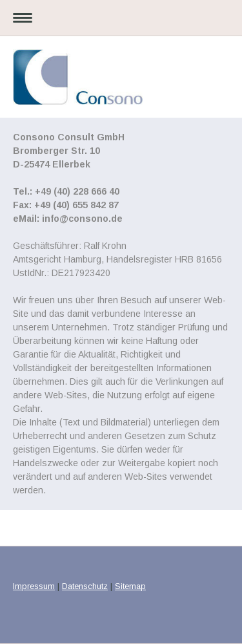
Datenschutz (85, 586)
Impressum (34, 586)
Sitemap (130, 586)
